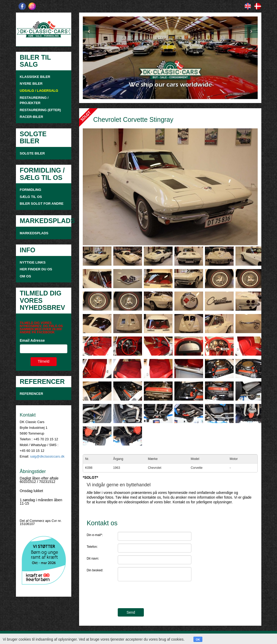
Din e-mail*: (95, 535)
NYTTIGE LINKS (33, 262)
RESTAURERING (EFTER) (40, 110)
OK (198, 640)
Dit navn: (93, 558)
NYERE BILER (31, 84)
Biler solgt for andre (42, 204)
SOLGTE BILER (32, 153)
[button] (96, 58)
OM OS (26, 276)
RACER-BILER (32, 117)
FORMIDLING (31, 190)
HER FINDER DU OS (36, 269)
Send (131, 612)
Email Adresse (32, 340)
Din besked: (95, 570)
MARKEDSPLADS (34, 233)
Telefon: (92, 547)
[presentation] (157, 595)
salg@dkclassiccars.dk (47, 456)
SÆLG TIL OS (31, 197)
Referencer (32, 394)
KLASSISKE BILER (35, 77)
